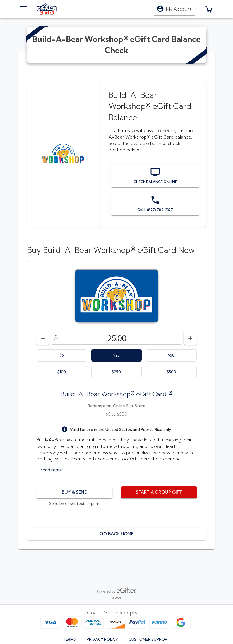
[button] (209, 9)
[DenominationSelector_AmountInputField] (117, 338)
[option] (62, 355)
